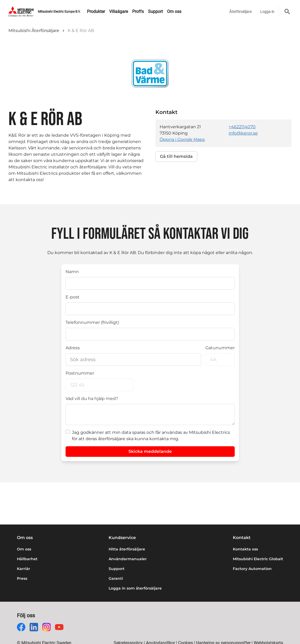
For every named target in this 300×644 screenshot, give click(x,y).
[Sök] (287, 12)
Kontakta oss (245, 549)
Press (22, 578)
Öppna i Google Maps (182, 139)
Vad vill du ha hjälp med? (92, 399)
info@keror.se (243, 133)
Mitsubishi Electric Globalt (258, 559)
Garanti (116, 578)
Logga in (267, 12)
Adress (73, 348)
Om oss (24, 549)
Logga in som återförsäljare (135, 588)
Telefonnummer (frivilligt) (92, 322)
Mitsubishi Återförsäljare (34, 31)
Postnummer (80, 373)
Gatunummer (220, 348)
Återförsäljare (240, 12)
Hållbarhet (27, 559)
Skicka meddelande (150, 451)
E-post (73, 297)
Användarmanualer (128, 559)
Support (117, 569)
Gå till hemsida (176, 156)
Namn (72, 272)
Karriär (24, 569)
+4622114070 (242, 127)
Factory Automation (252, 569)
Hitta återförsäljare (127, 549)
